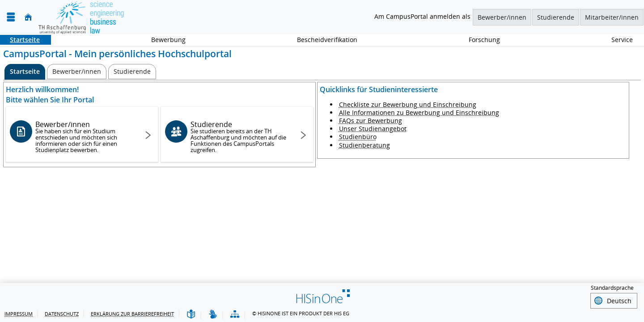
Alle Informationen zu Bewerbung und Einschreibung (419, 112)
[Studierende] (132, 72)
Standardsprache (612, 289)
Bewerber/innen (502, 17)
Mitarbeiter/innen (612, 17)
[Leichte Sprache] (191, 315)
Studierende (556, 17)
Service (617, 40)
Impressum (19, 314)
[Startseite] (28, 17)
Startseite (20, 40)
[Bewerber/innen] (77, 72)
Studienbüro (358, 137)
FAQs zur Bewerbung (371, 121)
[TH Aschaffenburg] (81, 17)
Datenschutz (62, 314)
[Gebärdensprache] (213, 315)
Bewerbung (163, 40)
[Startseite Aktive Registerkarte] (25, 72)
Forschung (479, 40)
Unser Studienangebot (373, 129)
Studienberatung (364, 145)
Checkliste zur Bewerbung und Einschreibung (408, 104)
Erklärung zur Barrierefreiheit (132, 314)
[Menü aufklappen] (11, 17)
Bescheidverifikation (327, 40)
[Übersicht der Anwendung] (235, 315)
